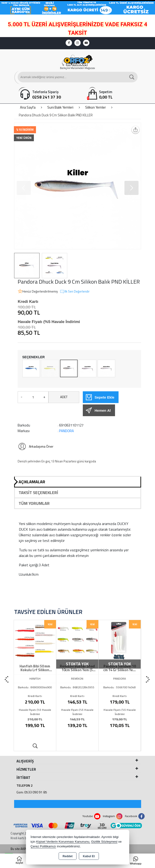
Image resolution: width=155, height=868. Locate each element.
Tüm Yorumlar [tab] (34, 503)
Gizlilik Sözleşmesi (104, 842)
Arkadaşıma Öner (36, 446)
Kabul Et (89, 856)
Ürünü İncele (35, 746)
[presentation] (7, 680)
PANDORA (66, 431)
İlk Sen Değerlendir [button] (75, 292)
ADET (64, 397)
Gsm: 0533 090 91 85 (32, 792)
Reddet (68, 856)
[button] (131, 188)
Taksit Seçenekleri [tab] (38, 493)
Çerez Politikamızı (43, 846)
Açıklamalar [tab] (32, 482)
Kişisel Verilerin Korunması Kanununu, (63, 842)
